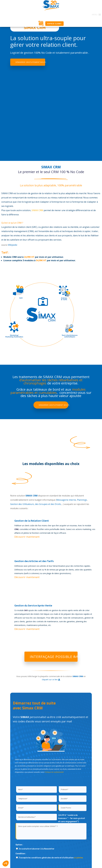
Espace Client (54, 24)
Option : (19, 845)
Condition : (21, 854)
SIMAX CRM (37, 210)
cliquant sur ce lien (51, 679)
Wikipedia (13, 245)
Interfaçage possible (51, 657)
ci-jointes (78, 858)
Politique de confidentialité (54, 772)
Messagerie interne (66, 500)
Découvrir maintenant (27, 537)
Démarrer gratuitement (28, 62)
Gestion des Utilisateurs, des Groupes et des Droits (36, 504)
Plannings (82, 500)
